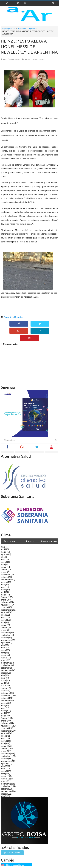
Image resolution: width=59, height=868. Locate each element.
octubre (4, 577)
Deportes (32, 28)
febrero (4, 569)
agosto (4, 554)
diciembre (5, 602)
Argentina (22, 28)
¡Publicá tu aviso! (12, 853)
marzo (4, 552)
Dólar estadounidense (15, 865)
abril (3, 549)
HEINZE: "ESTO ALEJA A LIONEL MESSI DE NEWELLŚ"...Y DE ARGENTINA (29, 46)
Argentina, (30, 59)
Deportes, (40, 59)
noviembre (6, 575)
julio (3, 557)
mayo (3, 562)
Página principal (9, 28)
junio (3, 547)
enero (3, 572)
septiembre (6, 580)
